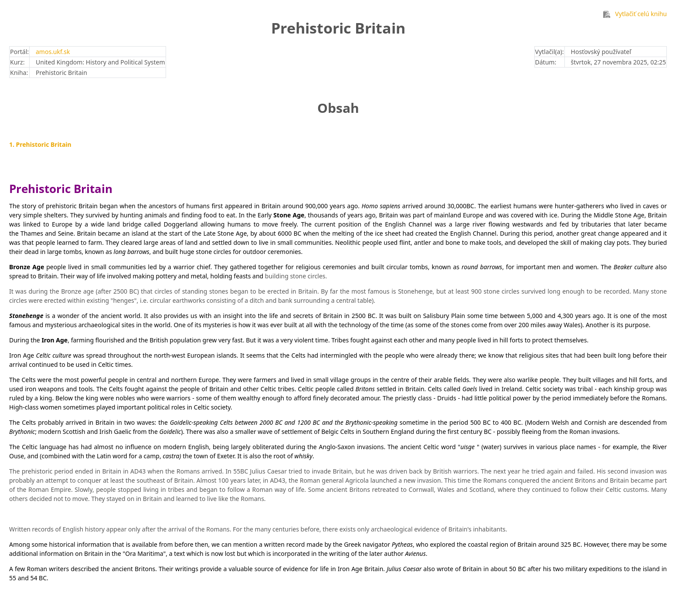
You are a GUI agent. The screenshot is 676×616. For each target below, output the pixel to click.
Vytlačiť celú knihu (635, 14)
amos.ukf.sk (53, 52)
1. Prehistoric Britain (40, 144)
